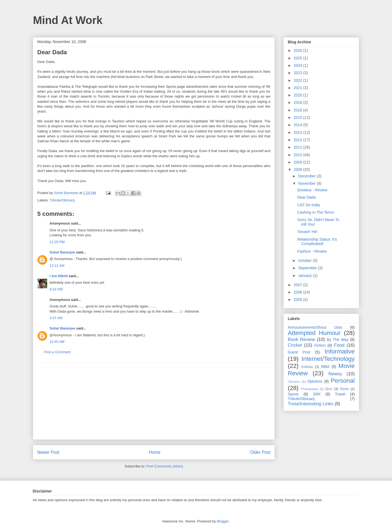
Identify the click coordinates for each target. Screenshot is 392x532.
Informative (340, 351)
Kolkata (307, 367)
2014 (298, 125)
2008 (298, 170)
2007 (298, 285)
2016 (298, 110)
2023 (298, 73)
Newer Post (48, 452)
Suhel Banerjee (62, 252)
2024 (298, 65)
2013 (298, 132)
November (307, 183)
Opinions (315, 381)
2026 (298, 50)
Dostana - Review (312, 190)
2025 (298, 58)
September (308, 268)
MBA (325, 367)
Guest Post (299, 352)
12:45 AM (57, 342)
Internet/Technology (328, 359)
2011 (298, 147)
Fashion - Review (312, 251)
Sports (293, 394)
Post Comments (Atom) (165, 466)
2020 (298, 95)
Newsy (335, 374)
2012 (298, 140)
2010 (298, 155)
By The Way (338, 340)
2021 (298, 88)
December (307, 176)
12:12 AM (57, 266)
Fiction (320, 345)
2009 (298, 162)
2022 (298, 80)
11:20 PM (57, 242)
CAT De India (309, 205)
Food (339, 345)
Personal (343, 381)
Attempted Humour (314, 333)
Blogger (223, 521)
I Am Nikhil (59, 276)
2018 (298, 102)
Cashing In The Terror (316, 212)
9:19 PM (56, 289)
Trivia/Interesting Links (310, 404)
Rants (344, 389)
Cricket (295, 345)
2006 (298, 292)
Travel (340, 394)
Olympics (294, 382)
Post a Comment (57, 352)
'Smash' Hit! (307, 232)
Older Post (260, 452)
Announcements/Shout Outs (315, 327)
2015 (298, 117)
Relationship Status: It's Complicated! (317, 242)
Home (155, 452)
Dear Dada (307, 197)
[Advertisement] (154, 401)
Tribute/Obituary (62, 200)
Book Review (301, 339)
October (305, 261)
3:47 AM (56, 318)
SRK (317, 394)
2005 (298, 300)
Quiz (329, 389)
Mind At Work (68, 20)
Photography (310, 389)
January (305, 276)
